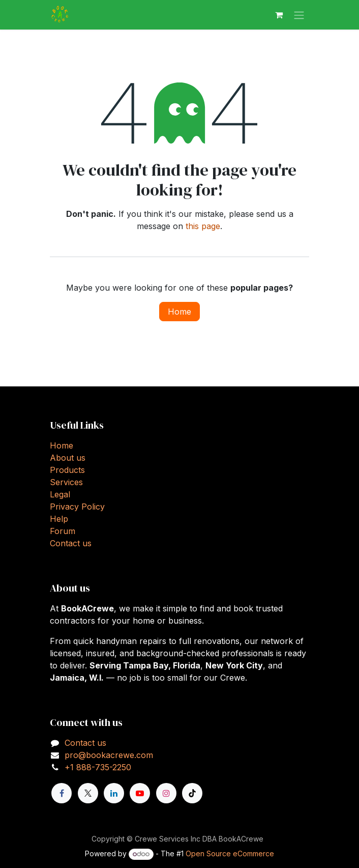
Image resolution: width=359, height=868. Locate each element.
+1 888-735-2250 (98, 767)
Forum (63, 531)
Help (59, 519)
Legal (60, 494)
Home (179, 312)
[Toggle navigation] (299, 15)
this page (203, 226)
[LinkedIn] (114, 793)
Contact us (71, 543)
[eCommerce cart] (279, 15)
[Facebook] (62, 793)
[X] (88, 793)
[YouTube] (140, 793)
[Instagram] (166, 793)
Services (66, 482)
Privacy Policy (77, 507)
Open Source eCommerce (230, 853)
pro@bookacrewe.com (109, 755)
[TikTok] (192, 793)
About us (68, 458)
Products (67, 470)
